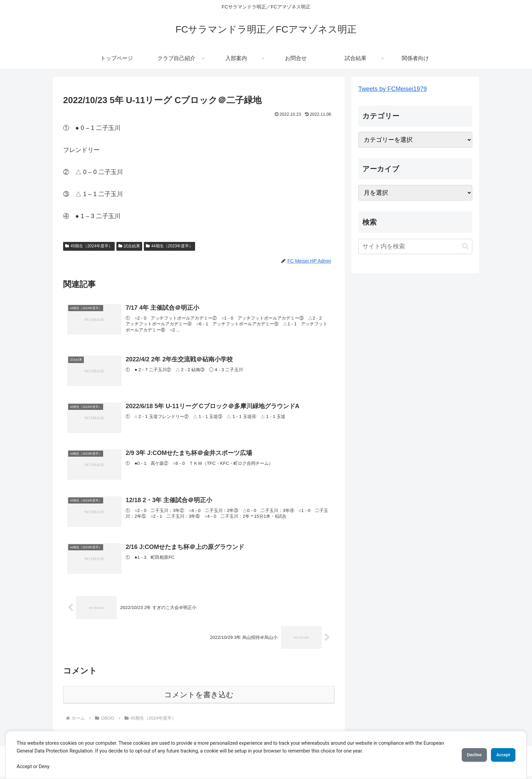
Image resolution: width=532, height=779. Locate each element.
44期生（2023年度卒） (170, 246)
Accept (500, 755)
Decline (464, 755)
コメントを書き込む (199, 697)
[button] (465, 246)
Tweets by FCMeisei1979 (393, 89)
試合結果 (129, 246)
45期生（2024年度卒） (89, 246)
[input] (415, 246)
